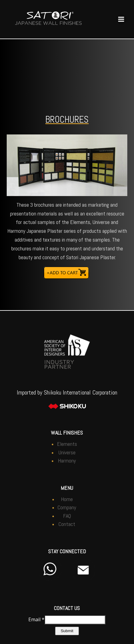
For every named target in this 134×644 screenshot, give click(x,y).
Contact (67, 524)
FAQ (67, 516)
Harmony (67, 461)
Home (67, 499)
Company (67, 507)
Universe (67, 452)
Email (36, 619)
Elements (67, 444)
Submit (67, 631)
